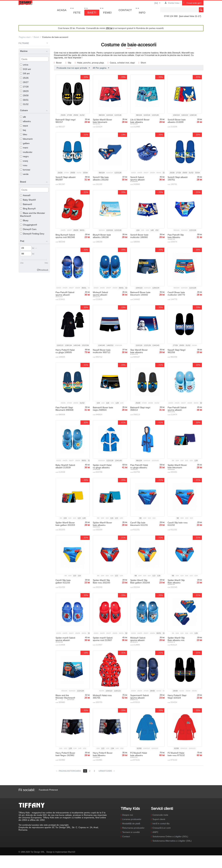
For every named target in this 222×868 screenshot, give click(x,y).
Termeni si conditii (131, 832)
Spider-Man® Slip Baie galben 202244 (140, 581)
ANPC (155, 832)
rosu (24, 165)
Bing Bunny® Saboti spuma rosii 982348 (65, 236)
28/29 (24, 91)
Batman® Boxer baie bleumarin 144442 (140, 294)
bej (23, 130)
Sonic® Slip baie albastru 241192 (101, 178)
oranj (24, 161)
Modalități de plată (131, 824)
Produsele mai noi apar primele (73, 68)
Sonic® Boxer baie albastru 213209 (177, 121)
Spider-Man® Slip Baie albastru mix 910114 (176, 640)
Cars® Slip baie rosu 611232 (178, 524)
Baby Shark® (28, 200)
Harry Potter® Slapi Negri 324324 (177, 697)
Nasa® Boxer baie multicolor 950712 (102, 351)
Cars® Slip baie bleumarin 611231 (139, 524)
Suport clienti (159, 819)
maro (24, 148)
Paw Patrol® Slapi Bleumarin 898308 (64, 409)
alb (23, 117)
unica (24, 65)
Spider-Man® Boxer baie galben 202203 (65, 524)
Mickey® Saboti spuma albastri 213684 (138, 640)
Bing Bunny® (28, 209)
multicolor (26, 152)
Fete (77, 13)
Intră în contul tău (161, 824)
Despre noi (128, 815)
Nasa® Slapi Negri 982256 (177, 351)
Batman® (26, 204)
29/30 (24, 95)
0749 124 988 (171, 16)
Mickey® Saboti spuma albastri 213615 (100, 295)
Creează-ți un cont (161, 828)
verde (24, 174)
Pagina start (25, 37)
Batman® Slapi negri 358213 (140, 409)
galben (25, 143)
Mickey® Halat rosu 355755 (102, 697)
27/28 (24, 87)
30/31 (24, 100)
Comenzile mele (160, 815)
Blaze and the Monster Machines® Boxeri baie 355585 (65, 698)
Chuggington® (29, 225)
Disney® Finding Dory (32, 234)
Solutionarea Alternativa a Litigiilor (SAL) (172, 841)
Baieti (92, 13)
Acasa (62, 10)
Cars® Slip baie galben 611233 (63, 581)
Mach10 (72, 852)
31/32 (24, 104)
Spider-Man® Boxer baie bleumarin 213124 (102, 122)
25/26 (24, 78)
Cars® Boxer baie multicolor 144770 (176, 294)
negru (24, 156)
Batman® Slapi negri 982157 (66, 121)
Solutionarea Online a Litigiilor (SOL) (170, 836)
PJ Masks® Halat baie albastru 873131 (139, 755)
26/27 (24, 82)
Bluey (24, 220)
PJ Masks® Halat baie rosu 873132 (176, 754)
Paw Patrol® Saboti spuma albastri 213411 (65, 295)
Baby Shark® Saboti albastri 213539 (65, 466)
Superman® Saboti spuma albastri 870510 (140, 698)
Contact (125, 10)
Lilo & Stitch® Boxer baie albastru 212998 (140, 122)
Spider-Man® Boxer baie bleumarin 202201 (177, 467)
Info (142, 13)
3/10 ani (25, 69)
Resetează (44, 270)
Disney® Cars (28, 229)
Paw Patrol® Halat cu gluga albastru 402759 (139, 467)
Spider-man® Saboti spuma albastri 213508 (65, 640)
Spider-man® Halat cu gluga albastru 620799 (102, 467)
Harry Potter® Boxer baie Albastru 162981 (103, 755)
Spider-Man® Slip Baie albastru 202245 (176, 583)
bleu (24, 134)
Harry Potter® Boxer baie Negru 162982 (65, 754)
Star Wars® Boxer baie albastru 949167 (139, 352)
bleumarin (26, 139)
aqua (24, 126)
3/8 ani (25, 73)
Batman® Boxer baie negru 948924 (103, 409)
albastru (25, 121)
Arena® (25, 195)
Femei (107, 13)
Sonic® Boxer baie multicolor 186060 (139, 236)
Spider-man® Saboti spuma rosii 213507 (103, 639)
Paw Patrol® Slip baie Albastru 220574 (176, 237)
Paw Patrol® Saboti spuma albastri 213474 (177, 410)
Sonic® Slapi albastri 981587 (66, 178)
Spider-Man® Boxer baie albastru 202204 (102, 525)
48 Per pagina (101, 68)
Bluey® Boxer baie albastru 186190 (102, 236)
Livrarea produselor (132, 819)
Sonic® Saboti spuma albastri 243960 (137, 180)
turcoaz (25, 170)
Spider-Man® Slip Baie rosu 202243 (101, 581)
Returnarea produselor (133, 828)
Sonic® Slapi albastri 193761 (178, 178)
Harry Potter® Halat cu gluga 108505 (65, 351)
